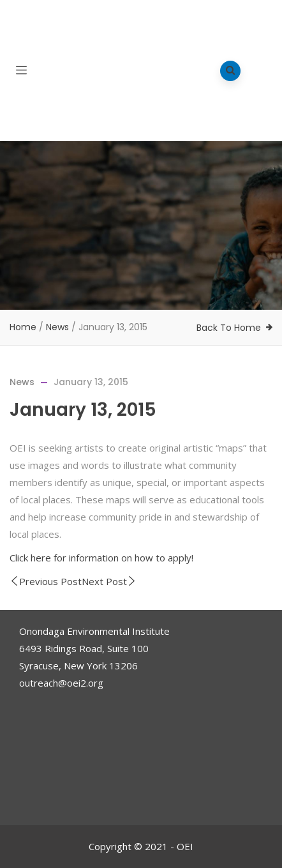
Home (23, 327)
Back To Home (229, 328)
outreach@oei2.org (61, 683)
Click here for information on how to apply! (101, 558)
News (57, 327)
